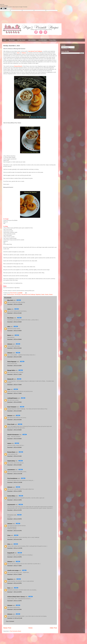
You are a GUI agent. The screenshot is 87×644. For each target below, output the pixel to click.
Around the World (43, 40)
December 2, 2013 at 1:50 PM (14, 491)
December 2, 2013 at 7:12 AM (14, 374)
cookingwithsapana (12, 398)
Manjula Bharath (18, 66)
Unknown (10, 344)
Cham (9, 535)
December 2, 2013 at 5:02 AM (14, 348)
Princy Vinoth (11, 424)
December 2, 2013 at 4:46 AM (14, 331)
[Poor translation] (5, 9)
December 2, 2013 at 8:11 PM (14, 539)
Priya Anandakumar (12, 478)
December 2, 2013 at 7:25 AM (14, 385)
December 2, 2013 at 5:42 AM (14, 366)
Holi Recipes (18, 294)
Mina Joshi (10, 300)
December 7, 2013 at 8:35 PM (14, 592)
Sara (18, 53)
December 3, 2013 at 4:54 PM (14, 557)
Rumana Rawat (11, 452)
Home (5, 40)
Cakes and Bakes (32, 40)
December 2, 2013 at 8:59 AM (14, 439)
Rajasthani (38, 294)
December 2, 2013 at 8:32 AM (14, 411)
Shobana (24, 53)
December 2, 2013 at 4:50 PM (14, 519)
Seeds (43, 294)
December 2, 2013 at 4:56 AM (14, 339)
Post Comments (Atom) (15, 631)
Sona (9, 389)
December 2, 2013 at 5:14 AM (14, 357)
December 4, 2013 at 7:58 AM (14, 574)
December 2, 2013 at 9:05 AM (14, 447)
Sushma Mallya (11, 496)
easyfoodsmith (11, 505)
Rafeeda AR (10, 379)
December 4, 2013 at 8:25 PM (14, 583)
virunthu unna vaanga (13, 570)
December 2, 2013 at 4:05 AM (14, 322)
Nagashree (10, 579)
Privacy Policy (53, 40)
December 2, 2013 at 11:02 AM (15, 482)
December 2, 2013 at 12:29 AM (15, 304)
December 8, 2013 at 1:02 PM (14, 601)
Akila (9, 327)
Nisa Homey (10, 318)
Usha (9, 544)
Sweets (51, 294)
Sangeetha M (11, 553)
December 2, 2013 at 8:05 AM (14, 402)
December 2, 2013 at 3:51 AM (14, 313)
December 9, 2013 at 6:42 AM (14, 609)
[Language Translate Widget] (68, 47)
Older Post (53, 628)
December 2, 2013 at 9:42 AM (14, 465)
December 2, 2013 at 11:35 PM (15, 548)
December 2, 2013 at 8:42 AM (14, 420)
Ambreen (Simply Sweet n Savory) (16, 597)
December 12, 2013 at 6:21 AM (15, 618)
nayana (9, 443)
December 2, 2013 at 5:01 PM (14, 531)
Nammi (9, 335)
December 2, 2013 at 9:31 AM (14, 456)
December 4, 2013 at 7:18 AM (14, 566)
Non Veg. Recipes (21, 40)
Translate (71, 49)
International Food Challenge (35, 51)
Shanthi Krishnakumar (13, 435)
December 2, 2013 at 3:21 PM (14, 510)
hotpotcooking (11, 461)
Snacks (47, 294)
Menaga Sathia (11, 370)
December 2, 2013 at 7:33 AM (14, 393)
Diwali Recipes (11, 294)
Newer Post (7, 628)
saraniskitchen (11, 470)
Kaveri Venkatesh (12, 407)
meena (9, 309)
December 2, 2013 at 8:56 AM (14, 430)
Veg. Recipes (12, 40)
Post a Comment (10, 621)
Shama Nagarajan (12, 362)
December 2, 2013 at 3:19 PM (14, 500)
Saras (9, 588)
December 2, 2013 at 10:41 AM (15, 474)
